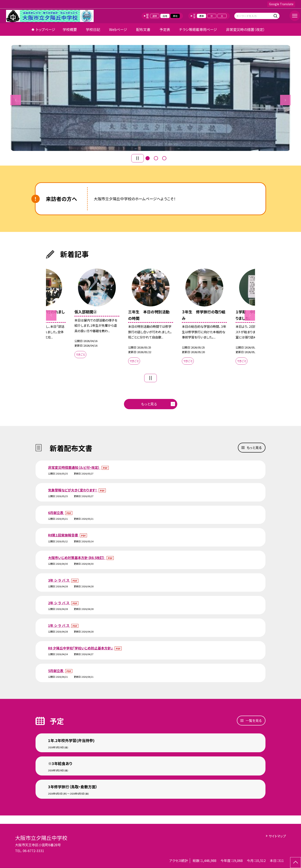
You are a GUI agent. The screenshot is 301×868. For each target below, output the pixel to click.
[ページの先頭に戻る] (296, 863)
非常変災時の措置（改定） (246, 29)
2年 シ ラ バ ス (59, 603)
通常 (155, 16)
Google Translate (281, 4)
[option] (150, 98)
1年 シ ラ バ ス (59, 625)
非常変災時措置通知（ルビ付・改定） (74, 467)
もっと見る (149, 404)
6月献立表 (56, 513)
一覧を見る (254, 720)
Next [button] (285, 100)
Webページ (118, 29)
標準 (202, 16)
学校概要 (70, 29)
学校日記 (93, 29)
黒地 (175, 16)
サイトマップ (277, 836)
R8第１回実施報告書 (63, 535)
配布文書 (143, 29)
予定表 (165, 29)
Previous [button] (16, 100)
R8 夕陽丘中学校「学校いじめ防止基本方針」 (81, 648)
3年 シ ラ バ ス (59, 580)
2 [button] (156, 158)
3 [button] (164, 158)
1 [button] (148, 158)
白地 (165, 16)
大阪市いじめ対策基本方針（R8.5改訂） (77, 558)
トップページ (46, 29)
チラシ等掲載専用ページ (198, 29)
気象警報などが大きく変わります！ (73, 490)
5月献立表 (56, 671)
